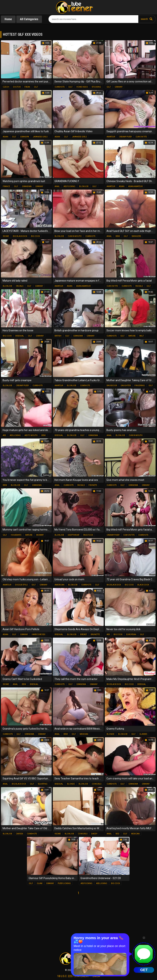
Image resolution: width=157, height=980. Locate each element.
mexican (84, 734)
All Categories (29, 19)
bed (117, 834)
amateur (111, 137)
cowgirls (97, 784)
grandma (27, 186)
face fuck (88, 535)
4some (58, 834)
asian (5, 137)
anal (57, 186)
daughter (126, 385)
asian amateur (135, 186)
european (131, 634)
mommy (40, 535)
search (144, 19)
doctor (17, 87)
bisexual (20, 336)
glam (40, 883)
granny (119, 87)
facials (20, 286)
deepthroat (74, 535)
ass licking (15, 435)
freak (27, 87)
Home (8, 19)
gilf (36, 87)
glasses (143, 734)
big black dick (20, 236)
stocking (96, 87)
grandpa (25, 137)
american (59, 585)
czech (6, 87)
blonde (110, 734)
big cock (35, 236)
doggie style (21, 585)
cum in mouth (75, 236)
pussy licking (64, 883)
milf (142, 336)
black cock (143, 585)
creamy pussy (125, 137)
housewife (16, 535)
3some (6, 236)
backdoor (112, 385)
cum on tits (141, 137)
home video (82, 87)
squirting (43, 784)
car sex (20, 834)
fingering (140, 385)
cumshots (60, 87)
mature (132, 336)
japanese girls (40, 137)
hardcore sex (38, 634)
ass (4, 435)
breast (84, 634)
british (58, 336)
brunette (95, 634)
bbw (118, 236)
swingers (136, 236)
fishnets (93, 485)
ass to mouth (31, 435)
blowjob (84, 186)
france (6, 186)
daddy (94, 834)
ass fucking (69, 186)
